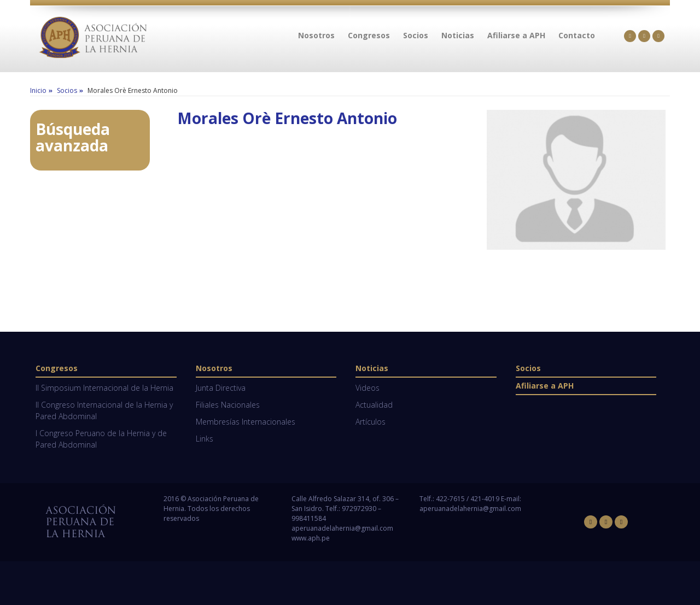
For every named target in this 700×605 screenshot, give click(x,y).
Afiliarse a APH (545, 386)
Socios (528, 368)
